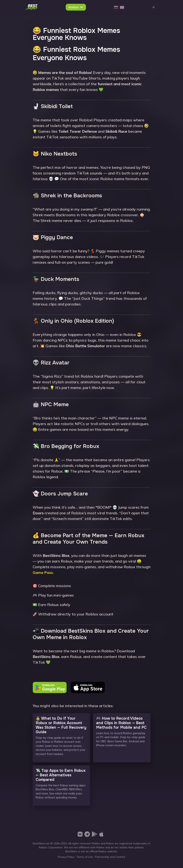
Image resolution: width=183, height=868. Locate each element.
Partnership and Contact (110, 857)
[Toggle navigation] (154, 7)
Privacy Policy (66, 857)
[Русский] (116, 7)
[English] (122, 7)
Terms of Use (85, 857)
